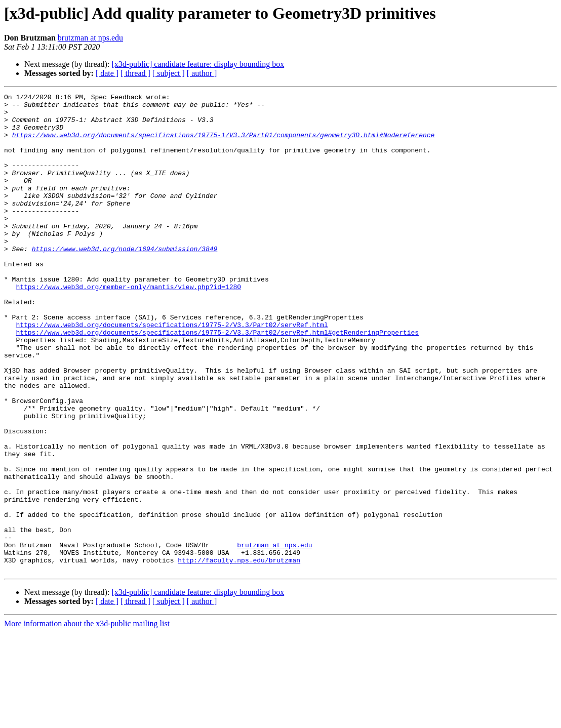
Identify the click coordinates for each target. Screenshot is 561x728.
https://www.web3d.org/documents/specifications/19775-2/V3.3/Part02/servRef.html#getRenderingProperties (217, 381)
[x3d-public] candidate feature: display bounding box (198, 64)
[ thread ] (135, 73)
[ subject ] (169, 73)
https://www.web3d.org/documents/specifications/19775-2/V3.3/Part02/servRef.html (172, 372)
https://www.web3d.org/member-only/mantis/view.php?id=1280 (128, 326)
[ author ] (202, 73)
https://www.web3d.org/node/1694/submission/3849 (125, 280)
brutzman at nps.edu (90, 38)
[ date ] (107, 73)
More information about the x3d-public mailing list (87, 719)
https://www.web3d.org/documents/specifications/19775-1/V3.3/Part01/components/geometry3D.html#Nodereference (224, 144)
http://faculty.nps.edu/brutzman (239, 654)
